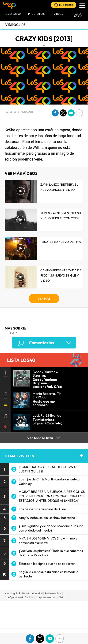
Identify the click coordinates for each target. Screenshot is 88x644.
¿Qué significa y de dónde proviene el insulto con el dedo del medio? (51, 528)
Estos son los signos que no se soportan (47, 564)
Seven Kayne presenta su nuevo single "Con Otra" (61, 216)
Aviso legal (11, 593)
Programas (36, 14)
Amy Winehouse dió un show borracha (47, 518)
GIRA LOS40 (78, 15)
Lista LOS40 (13, 14)
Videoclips (15, 25)
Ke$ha (9, 333)
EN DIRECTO (66, 5)
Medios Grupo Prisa (44, 623)
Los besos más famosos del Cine (42, 509)
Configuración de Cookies (19, 597)
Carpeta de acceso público (51, 597)
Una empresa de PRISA (44, 612)
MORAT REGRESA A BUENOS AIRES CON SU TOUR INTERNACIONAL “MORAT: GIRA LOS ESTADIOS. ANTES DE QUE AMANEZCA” (52, 496)
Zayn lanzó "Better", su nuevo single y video (59, 187)
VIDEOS (58, 14)
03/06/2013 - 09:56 (19, 112)
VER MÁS (44, 299)
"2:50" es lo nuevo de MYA (61, 242)
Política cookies (53, 593)
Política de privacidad (31, 593)
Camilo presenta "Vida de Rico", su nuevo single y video (61, 275)
